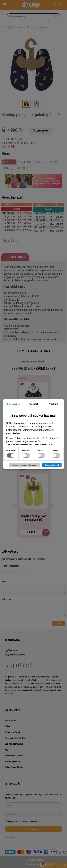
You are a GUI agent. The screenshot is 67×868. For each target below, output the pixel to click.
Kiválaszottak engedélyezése (25, 465)
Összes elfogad (52, 465)
